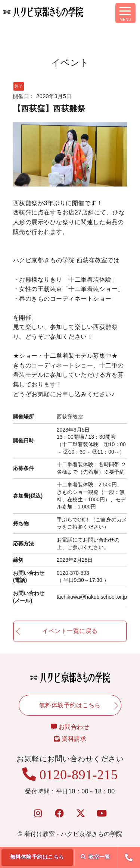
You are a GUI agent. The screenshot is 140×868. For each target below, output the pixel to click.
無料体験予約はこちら (37, 857)
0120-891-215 (70, 775)
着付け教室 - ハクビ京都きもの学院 (73, 834)
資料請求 (70, 739)
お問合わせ (70, 727)
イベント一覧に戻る (70, 634)
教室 (96, 857)
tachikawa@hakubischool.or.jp (92, 597)
